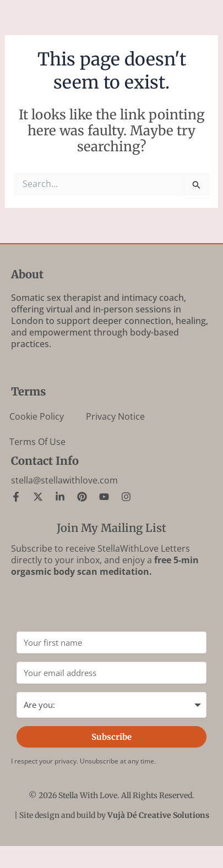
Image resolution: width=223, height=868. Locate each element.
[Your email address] (111, 673)
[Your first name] (111, 642)
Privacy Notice (115, 416)
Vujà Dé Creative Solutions (158, 815)
